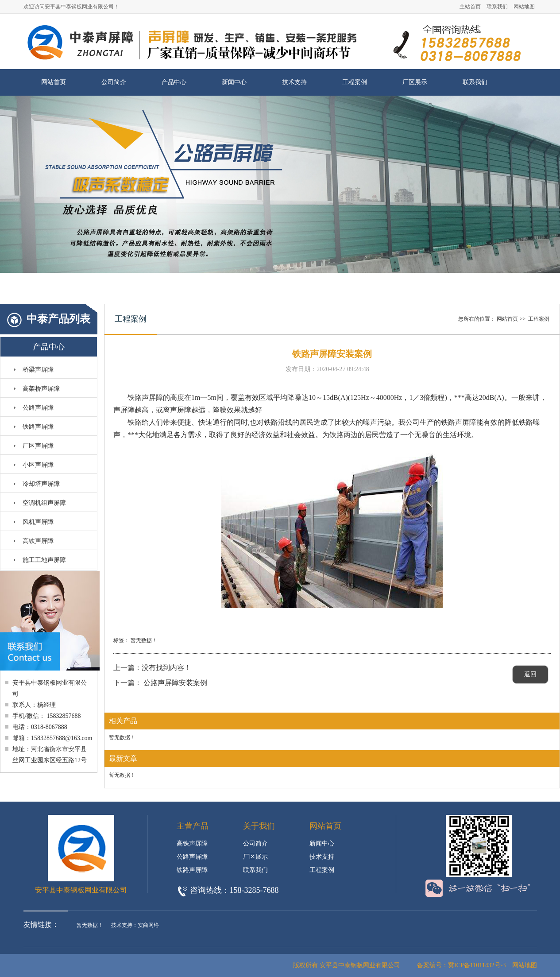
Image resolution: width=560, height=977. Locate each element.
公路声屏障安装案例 (175, 683)
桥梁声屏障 (38, 370)
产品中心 (174, 82)
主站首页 (470, 7)
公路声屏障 (38, 408)
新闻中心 (234, 82)
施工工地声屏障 (44, 560)
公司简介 (114, 82)
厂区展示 (415, 82)
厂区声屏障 (38, 446)
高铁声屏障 (38, 541)
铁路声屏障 (38, 427)
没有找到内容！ (166, 668)
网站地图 (524, 7)
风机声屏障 (38, 522)
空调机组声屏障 (44, 503)
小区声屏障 (38, 465)
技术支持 (294, 82)
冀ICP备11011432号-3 (477, 965)
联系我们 (497, 7)
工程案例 (355, 82)
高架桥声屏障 (41, 389)
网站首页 (54, 82)
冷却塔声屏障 (41, 484)
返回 (530, 674)
